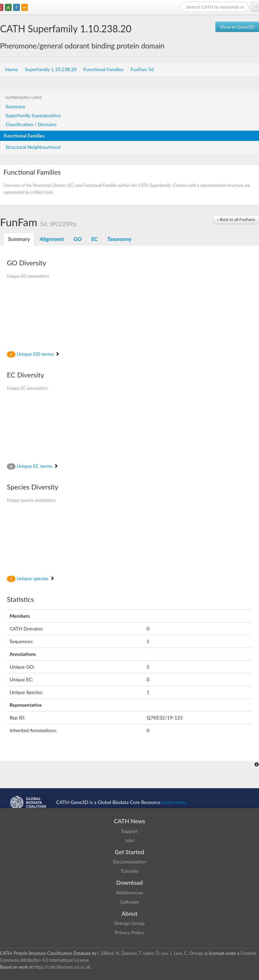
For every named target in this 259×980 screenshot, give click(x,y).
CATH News (130, 821)
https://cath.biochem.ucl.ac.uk (62, 967)
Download (130, 883)
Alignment (52, 239)
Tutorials (129, 871)
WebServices (129, 893)
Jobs (129, 840)
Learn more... (175, 802)
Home (12, 69)
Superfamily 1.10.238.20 (51, 69)
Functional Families (104, 69)
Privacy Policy (129, 932)
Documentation (129, 862)
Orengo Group (129, 923)
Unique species (31, 578)
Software (130, 902)
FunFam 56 (142, 69)
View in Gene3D (237, 27)
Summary (15, 106)
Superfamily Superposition (33, 115)
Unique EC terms (33, 466)
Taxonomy (119, 239)
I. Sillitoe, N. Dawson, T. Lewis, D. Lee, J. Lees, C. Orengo (151, 953)
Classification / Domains (31, 124)
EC (95, 239)
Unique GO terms (33, 354)
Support (129, 831)
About (130, 913)
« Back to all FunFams (236, 219)
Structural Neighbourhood (33, 147)
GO (78, 239)
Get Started (129, 852)
